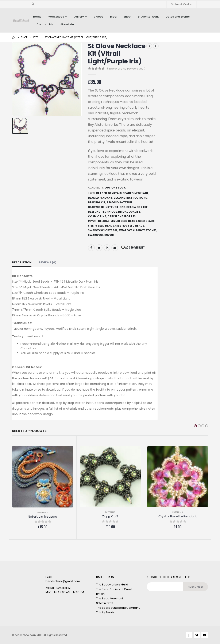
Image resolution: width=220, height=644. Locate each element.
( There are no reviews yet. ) (126, 69)
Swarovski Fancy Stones (138, 230)
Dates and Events (178, 17)
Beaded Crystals (109, 193)
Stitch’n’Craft (105, 603)
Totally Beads (105, 612)
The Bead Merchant (110, 598)
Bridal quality (129, 212)
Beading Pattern (119, 202)
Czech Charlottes (122, 216)
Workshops (56, 17)
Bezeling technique (103, 212)
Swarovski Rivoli (101, 235)
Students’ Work (148, 17)
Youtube (205, 635)
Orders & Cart (180, 4)
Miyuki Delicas (99, 221)
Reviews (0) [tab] (48, 262)
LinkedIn (107, 248)
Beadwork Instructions (107, 207)
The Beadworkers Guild (112, 585)
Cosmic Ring (97, 216)
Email (115, 248)
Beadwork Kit (137, 207)
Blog (113, 17)
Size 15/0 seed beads (130, 226)
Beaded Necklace (136, 193)
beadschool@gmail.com (63, 581)
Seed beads (146, 221)
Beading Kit (97, 202)
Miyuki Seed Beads (124, 221)
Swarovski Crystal (103, 230)
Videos (98, 17)
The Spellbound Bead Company (118, 608)
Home (37, 17)
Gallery (79, 17)
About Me (67, 24)
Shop (127, 17)
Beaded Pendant (100, 198)
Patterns (43, 513)
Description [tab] (22, 262)
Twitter (99, 248)
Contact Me (45, 24)
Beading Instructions (130, 198)
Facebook (91, 248)
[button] (195, 426)
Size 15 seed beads (101, 226)
